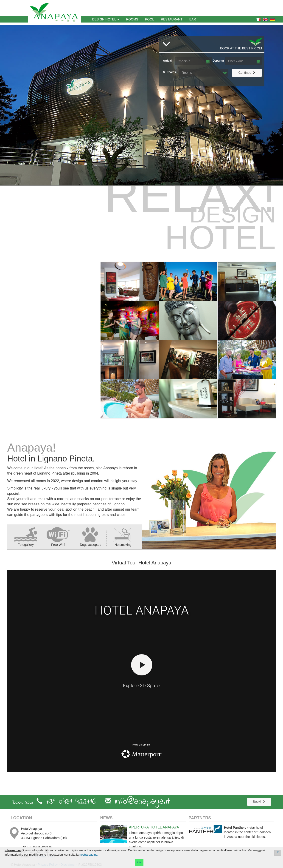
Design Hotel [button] (106, 19)
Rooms (134, 19)
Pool (150, 19)
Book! (259, 802)
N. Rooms (169, 72)
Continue (247, 73)
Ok (139, 862)
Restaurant (172, 19)
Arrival (167, 61)
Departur (218, 61)
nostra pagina (88, 855)
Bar (193, 19)
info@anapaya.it (142, 802)
